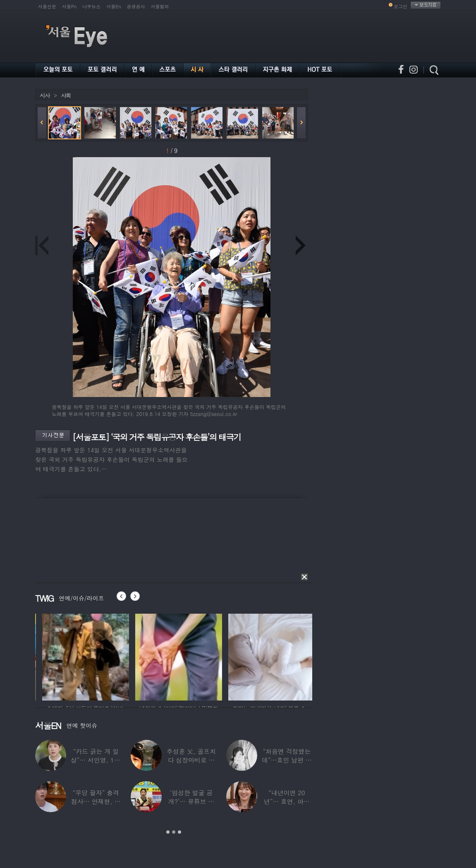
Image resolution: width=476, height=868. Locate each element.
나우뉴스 (91, 6)
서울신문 (47, 6)
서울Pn (69, 6)
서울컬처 (160, 6)
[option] (124, 656)
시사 (45, 95)
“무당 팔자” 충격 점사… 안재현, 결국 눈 (96, 801)
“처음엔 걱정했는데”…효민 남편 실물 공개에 (287, 760)
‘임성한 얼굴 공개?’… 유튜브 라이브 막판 (191, 801)
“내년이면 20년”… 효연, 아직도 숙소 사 (287, 801)
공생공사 (136, 6)
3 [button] (179, 832)
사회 (66, 95)
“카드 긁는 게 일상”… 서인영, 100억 (96, 760)
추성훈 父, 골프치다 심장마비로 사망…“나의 (191, 760)
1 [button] (168, 832)
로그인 (401, 6)
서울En (114, 6)
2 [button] (174, 832)
